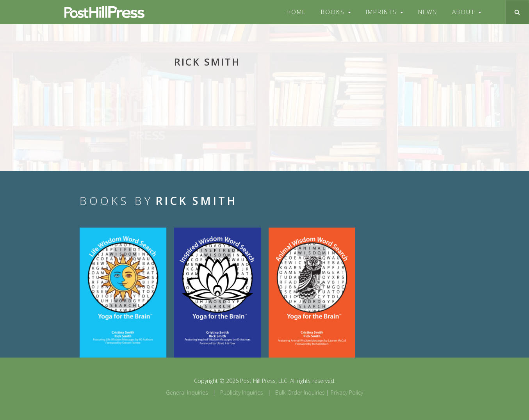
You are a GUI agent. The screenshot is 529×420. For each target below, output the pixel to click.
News (428, 12)
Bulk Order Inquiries (300, 392)
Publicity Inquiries (242, 392)
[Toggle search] (517, 12)
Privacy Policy (347, 392)
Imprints (385, 12)
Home (296, 12)
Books (336, 12)
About (467, 12)
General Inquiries (187, 392)
